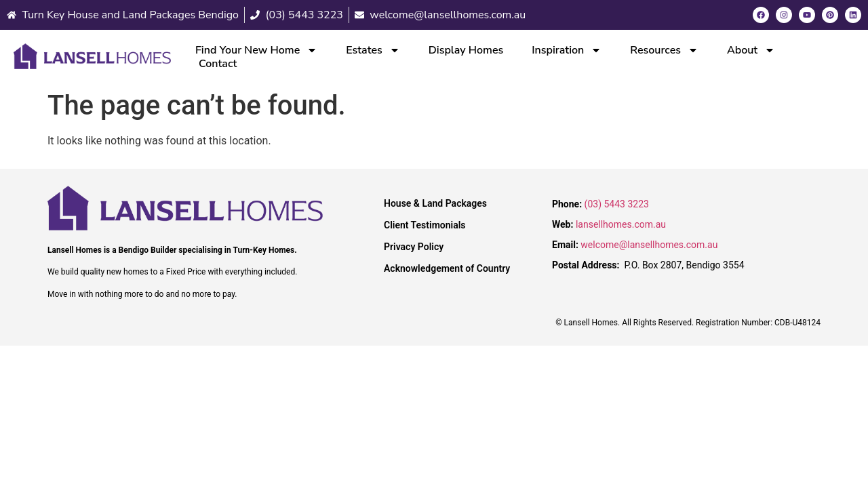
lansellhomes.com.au (621, 224)
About (751, 50)
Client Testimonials (425, 225)
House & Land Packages (435, 203)
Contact (218, 64)
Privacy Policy (414, 247)
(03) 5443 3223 (617, 204)
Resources (664, 50)
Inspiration (567, 50)
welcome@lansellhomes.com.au (649, 245)
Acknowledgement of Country (447, 268)
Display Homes (466, 50)
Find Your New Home (256, 50)
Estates (373, 50)
